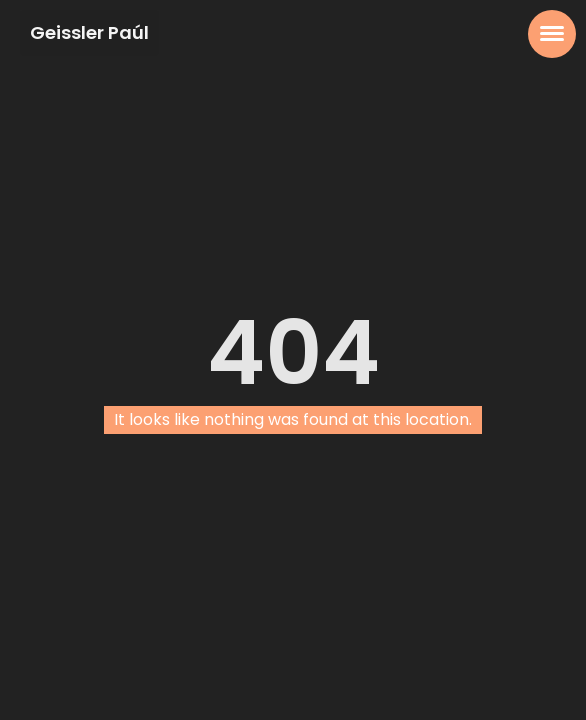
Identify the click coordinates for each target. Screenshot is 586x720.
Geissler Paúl (89, 32)
